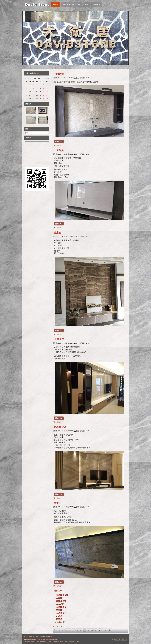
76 (77, 630)
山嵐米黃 (59, 150)
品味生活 (60, 145)
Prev (126, 63)
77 (81, 630)
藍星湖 (59, 619)
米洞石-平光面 (62, 595)
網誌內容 (49, 636)
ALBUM (44, 636)
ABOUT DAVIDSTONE (35, 636)
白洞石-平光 (61, 607)
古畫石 (58, 503)
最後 (110, 630)
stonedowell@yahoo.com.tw (49, 640)
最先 (56, 630)
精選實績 (97, 5)
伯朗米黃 (59, 74)
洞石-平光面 (61, 601)
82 (99, 630)
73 (66, 630)
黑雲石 (59, 610)
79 (88, 630)
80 (92, 630)
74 (70, 630)
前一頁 (61, 630)
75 (73, 630)
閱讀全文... (59, 141)
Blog (55, 5)
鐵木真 (58, 233)
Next (110, 63)
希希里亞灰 (60, 427)
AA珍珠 (59, 616)
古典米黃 (60, 604)
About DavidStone (71, 5)
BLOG (26, 636)
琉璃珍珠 (59, 339)
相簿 (87, 5)
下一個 (104, 630)
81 (96, 630)
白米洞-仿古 (61, 613)
